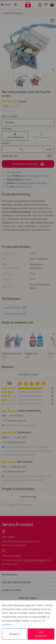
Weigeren (14, 634)
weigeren (7, 624)
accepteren (36, 621)
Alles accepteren (41, 634)
